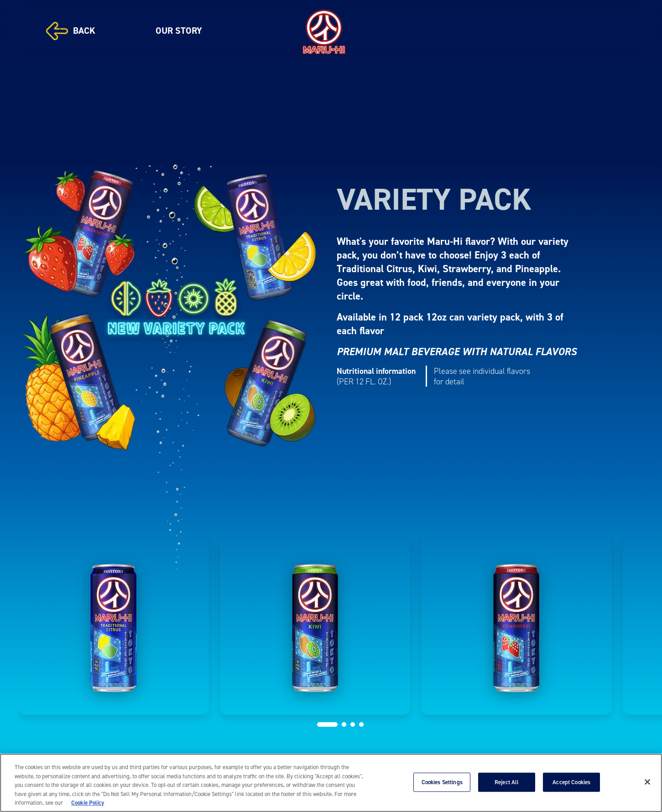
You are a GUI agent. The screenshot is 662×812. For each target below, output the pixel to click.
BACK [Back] (70, 31)
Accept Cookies (571, 782)
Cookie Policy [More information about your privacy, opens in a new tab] (88, 803)
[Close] (647, 782)
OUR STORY (179, 31)
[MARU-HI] (324, 31)
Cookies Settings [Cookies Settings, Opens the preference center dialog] (442, 782)
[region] (331, 783)
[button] (327, 724)
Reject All (507, 782)
